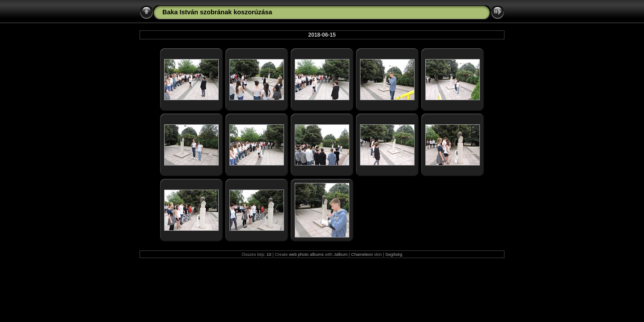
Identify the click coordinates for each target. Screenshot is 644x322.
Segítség (394, 254)
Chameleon (362, 254)
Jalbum (341, 254)
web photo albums (306, 254)
